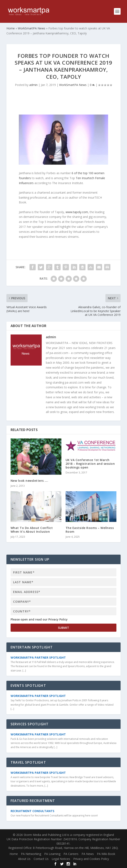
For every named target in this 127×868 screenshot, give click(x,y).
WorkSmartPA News (73, 85)
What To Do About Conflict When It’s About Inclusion (32, 530)
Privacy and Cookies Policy (91, 859)
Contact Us (41, 859)
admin (33, 85)
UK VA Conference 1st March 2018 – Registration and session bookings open (90, 464)
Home (14, 854)
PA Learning (52, 854)
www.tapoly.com (77, 212)
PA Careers (71, 854)
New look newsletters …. (29, 481)
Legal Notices (61, 859)
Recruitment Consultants (32, 811)
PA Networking (31, 854)
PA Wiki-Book (106, 854)
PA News (88, 854)
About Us (24, 859)
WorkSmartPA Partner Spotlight (38, 657)
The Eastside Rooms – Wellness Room (90, 530)
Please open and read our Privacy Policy (39, 619)
